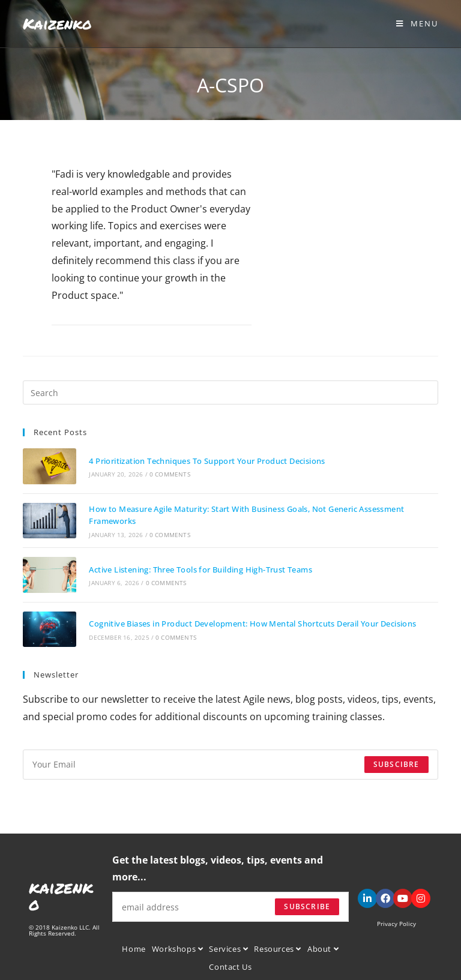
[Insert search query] (230, 392)
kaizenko (61, 894)
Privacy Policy (396, 922)
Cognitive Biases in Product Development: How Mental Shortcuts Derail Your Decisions (252, 622)
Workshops (178, 947)
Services (228, 947)
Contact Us (230, 965)
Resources (278, 947)
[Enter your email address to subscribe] (230, 762)
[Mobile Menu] (417, 23)
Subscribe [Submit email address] (307, 905)
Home (134, 947)
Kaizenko (57, 23)
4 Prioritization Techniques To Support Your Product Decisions (206, 460)
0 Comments (169, 474)
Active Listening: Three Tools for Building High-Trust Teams (200, 568)
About (323, 947)
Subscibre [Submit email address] (396, 762)
